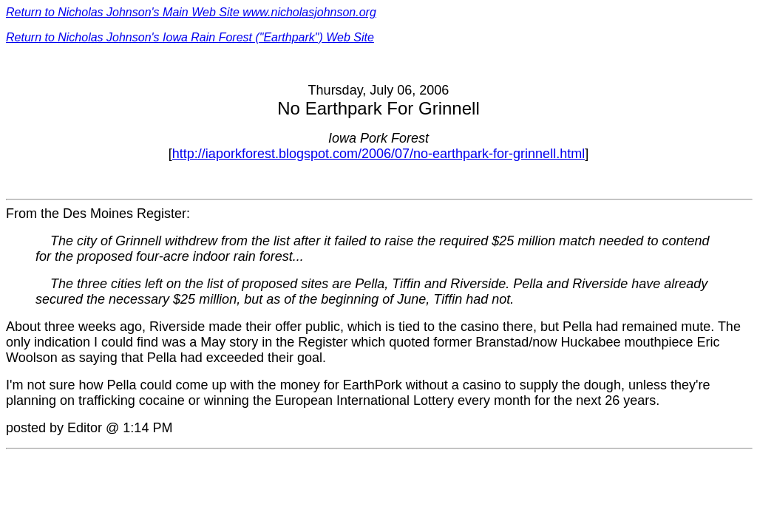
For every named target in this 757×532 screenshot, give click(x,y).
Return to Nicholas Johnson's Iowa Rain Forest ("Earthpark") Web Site (190, 37)
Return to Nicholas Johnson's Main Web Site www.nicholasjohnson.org (191, 12)
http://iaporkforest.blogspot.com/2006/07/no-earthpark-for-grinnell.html (378, 154)
